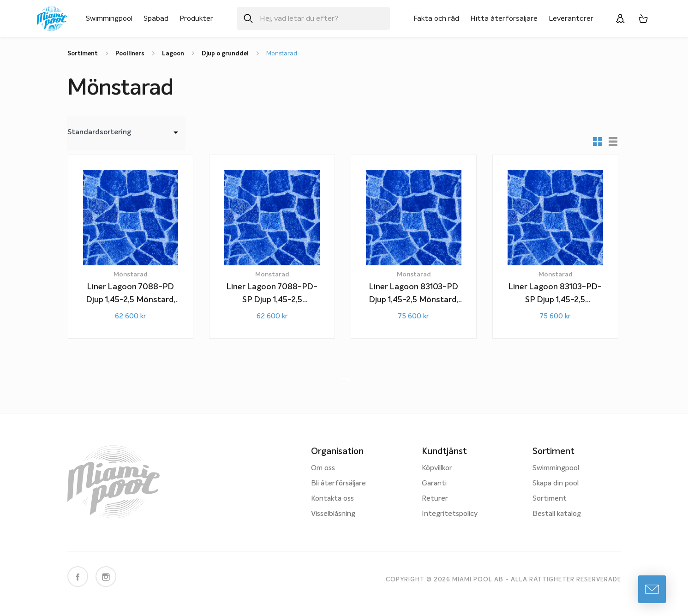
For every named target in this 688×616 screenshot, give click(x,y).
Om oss (323, 468)
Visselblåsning (333, 514)
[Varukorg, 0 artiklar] (643, 18)
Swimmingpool (109, 18)
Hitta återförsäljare (504, 18)
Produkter (196, 18)
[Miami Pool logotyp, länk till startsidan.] (52, 19)
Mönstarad (282, 54)
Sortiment (550, 499)
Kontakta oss (332, 499)
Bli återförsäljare (338, 484)
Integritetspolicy (450, 514)
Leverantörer (571, 18)
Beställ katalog (557, 514)
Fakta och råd (436, 18)
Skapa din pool (556, 484)
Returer (435, 499)
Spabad (156, 18)
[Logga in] (620, 18)
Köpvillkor (437, 468)
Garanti (434, 484)
